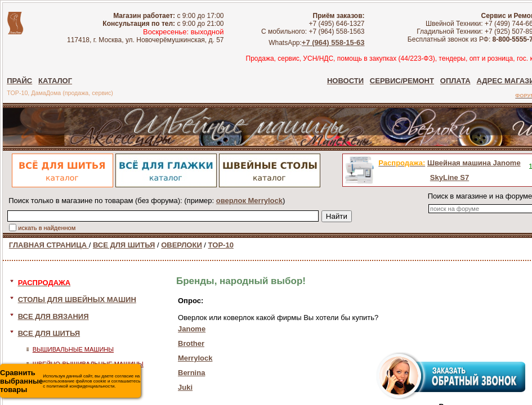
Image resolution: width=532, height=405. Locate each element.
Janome (192, 329)
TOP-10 (221, 245)
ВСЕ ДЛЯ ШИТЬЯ (124, 245)
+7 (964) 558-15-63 (333, 42)
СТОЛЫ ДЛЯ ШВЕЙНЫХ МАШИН (77, 300)
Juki (185, 387)
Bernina (191, 373)
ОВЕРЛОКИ (182, 245)
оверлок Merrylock (249, 201)
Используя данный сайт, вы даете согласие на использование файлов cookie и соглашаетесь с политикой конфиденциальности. (70, 381)
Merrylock (195, 358)
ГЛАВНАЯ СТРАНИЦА (49, 245)
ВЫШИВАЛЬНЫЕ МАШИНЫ (73, 349)
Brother (191, 343)
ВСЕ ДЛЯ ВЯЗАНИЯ (53, 316)
